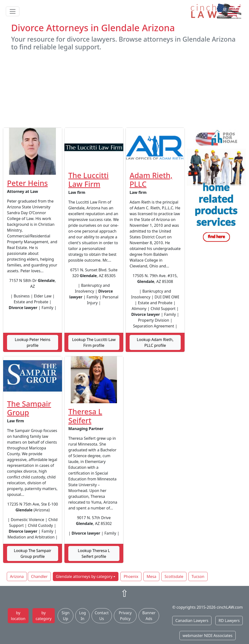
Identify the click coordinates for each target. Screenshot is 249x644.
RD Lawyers (229, 621)
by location (18, 616)
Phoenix (131, 576)
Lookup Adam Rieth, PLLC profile (155, 342)
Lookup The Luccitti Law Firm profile (94, 342)
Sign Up (66, 616)
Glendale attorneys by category (84, 576)
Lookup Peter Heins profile (33, 342)
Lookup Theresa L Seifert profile (94, 553)
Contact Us (102, 616)
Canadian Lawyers (192, 621)
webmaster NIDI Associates (208, 636)
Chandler (39, 576)
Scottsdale (174, 576)
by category (44, 616)
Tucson (198, 576)
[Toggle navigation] (13, 11)
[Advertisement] (124, 89)
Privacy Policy (125, 616)
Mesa (151, 576)
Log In (83, 616)
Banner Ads (149, 616)
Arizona (17, 576)
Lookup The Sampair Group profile (32, 553)
